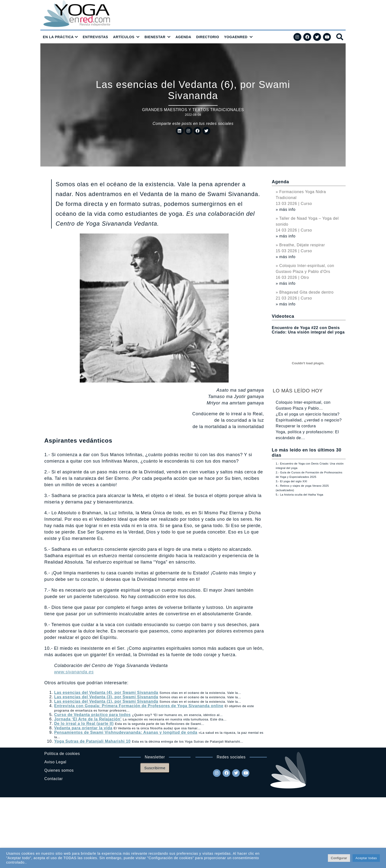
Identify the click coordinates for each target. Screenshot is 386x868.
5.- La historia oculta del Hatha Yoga (299, 495)
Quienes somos (59, 770)
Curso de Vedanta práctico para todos (92, 715)
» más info (286, 209)
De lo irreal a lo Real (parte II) (84, 724)
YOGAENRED (236, 37)
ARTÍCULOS (124, 37)
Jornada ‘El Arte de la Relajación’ (88, 719)
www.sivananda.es (74, 672)
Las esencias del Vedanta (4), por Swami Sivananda (106, 693)
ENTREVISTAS (95, 37)
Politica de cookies (62, 754)
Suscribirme (155, 768)
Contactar (54, 779)
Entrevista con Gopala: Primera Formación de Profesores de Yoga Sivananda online (139, 706)
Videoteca (283, 316)
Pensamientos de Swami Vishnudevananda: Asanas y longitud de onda (126, 732)
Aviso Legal (55, 762)
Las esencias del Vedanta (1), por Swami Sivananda (106, 701)
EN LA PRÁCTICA (58, 37)
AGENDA (183, 37)
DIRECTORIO (208, 37)
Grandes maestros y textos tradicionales (193, 110)
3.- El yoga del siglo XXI (291, 481)
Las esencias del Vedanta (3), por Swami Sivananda (106, 697)
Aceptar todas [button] (366, 858)
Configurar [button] (339, 858)
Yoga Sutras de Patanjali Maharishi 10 (92, 741)
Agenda (280, 182)
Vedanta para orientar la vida (83, 728)
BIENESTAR (155, 37)
